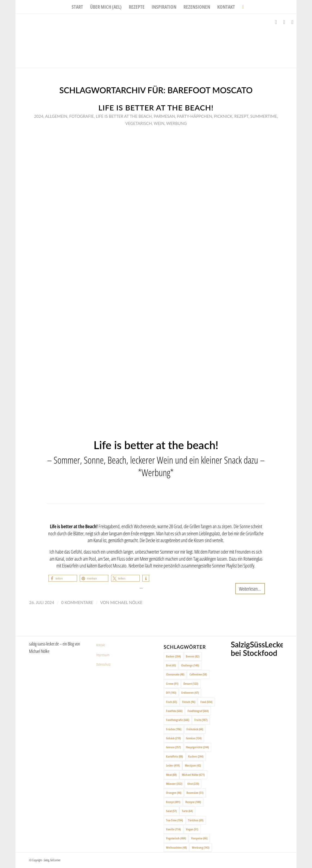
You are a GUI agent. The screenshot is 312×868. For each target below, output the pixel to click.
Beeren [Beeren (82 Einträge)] (193, 656)
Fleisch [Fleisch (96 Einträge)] (189, 702)
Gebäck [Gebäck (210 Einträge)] (173, 738)
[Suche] (241, 7)
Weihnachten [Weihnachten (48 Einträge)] (176, 847)
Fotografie (81, 116)
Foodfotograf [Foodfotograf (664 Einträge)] (198, 711)
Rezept (241, 116)
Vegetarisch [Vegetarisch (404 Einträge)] (176, 838)
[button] (63, 578)
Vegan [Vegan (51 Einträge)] (192, 829)
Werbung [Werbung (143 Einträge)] (201, 847)
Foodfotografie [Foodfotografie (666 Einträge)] (178, 720)
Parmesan (164, 116)
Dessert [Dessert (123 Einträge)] (191, 684)
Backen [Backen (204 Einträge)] (173, 656)
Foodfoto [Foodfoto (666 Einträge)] (174, 711)
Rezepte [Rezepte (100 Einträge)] (193, 802)
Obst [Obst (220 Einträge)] (193, 784)
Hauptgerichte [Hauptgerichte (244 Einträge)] (197, 747)
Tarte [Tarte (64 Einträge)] (187, 811)
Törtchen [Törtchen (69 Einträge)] (196, 820)
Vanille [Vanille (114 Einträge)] (173, 829)
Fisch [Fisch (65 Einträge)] (172, 702)
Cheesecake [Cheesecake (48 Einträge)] (175, 674)
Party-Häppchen (195, 116)
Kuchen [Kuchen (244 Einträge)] (196, 756)
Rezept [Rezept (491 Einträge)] (173, 802)
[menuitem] (77, 7)
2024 (39, 116)
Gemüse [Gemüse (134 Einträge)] (194, 738)
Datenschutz (103, 664)
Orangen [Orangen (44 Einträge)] (174, 793)
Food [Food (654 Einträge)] (206, 702)
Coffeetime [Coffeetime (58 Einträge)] (198, 674)
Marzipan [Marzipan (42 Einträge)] (193, 765)
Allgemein (56, 116)
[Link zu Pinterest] (292, 22)
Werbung (177, 123)
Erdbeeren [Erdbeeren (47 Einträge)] (190, 693)
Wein (159, 123)
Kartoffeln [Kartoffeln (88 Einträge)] (175, 756)
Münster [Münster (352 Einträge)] (174, 784)
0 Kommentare (77, 602)
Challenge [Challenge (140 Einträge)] (190, 665)
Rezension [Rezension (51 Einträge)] (195, 793)
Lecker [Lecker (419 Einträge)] (173, 765)
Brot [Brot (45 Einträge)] (171, 665)
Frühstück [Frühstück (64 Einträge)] (195, 729)
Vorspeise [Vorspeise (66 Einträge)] (199, 838)
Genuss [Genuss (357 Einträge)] (173, 747)
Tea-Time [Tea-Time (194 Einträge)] (175, 820)
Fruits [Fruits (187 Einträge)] (201, 720)
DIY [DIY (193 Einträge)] (171, 693)
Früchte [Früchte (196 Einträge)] (174, 729)
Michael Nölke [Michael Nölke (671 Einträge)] (193, 775)
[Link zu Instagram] (284, 22)
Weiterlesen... (250, 589)
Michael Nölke (126, 602)
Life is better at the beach (124, 116)
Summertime (264, 116)
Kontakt (101, 645)
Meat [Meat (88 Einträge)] (171, 775)
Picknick (223, 116)
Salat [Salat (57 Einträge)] (171, 811)
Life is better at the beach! (156, 108)
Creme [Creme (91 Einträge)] (172, 684)
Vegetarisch (138, 123)
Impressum (103, 655)
